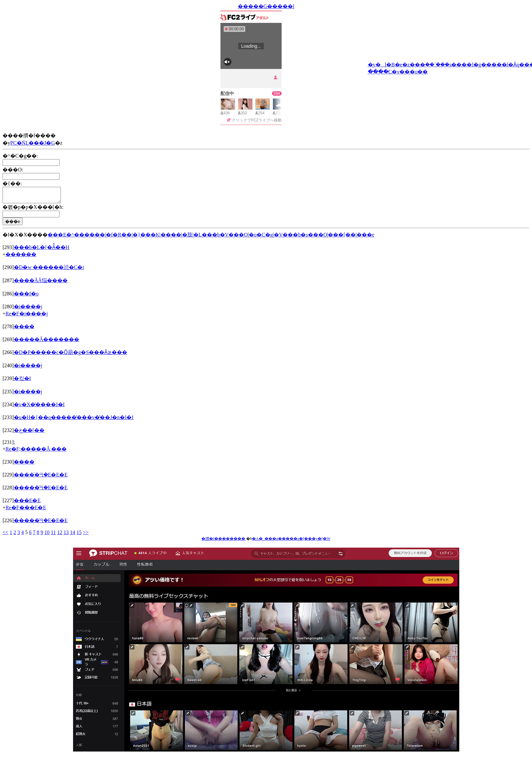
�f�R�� (119, 238)
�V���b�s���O (300, 238)
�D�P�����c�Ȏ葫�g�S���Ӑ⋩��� (70, 355)
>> (86, 535)
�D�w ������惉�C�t (49, 270)
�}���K (146, 238)
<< (5, 535)
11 (53, 535)
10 (47, 535)
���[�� (342, 238)
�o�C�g (261, 238)
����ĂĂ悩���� (41, 283)
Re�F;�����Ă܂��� (36, 452)
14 (72, 535)
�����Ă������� (47, 342)
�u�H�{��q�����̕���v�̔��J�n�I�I (74, 420)
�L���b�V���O (221, 238)
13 (66, 535)
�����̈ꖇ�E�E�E (41, 478)
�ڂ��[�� (29, 433)
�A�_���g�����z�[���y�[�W (291, 541)
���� (171, 238)
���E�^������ (76, 238)
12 (60, 535)
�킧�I (22, 381)
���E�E (27, 503)
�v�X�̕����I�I (39, 407)
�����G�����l (266, 6)
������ (21, 257)
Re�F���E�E (26, 510)
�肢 (187, 238)
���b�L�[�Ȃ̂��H (42, 250)
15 (79, 535)
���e (365, 238)
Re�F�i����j (27, 316)
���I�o (26, 297)
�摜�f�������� (223, 541)
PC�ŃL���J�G (33, 143)
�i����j (28, 309)
